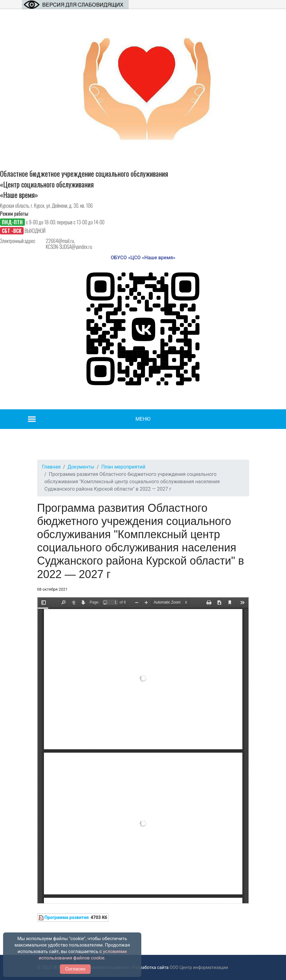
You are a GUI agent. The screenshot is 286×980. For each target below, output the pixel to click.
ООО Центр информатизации (199, 967)
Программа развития (67, 918)
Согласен (75, 969)
